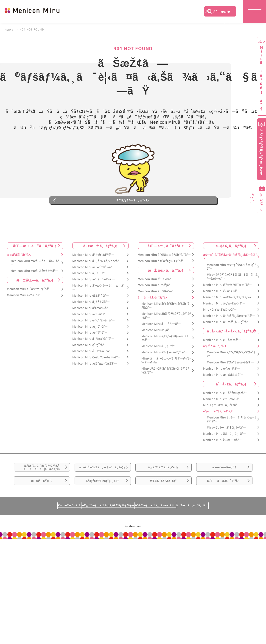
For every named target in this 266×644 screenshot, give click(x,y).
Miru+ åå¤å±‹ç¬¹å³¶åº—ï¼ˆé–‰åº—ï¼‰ (166, 380)
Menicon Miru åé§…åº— (161, 343)
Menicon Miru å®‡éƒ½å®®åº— (93, 274)
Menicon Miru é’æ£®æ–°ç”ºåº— (29, 308)
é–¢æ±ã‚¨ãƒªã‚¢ (100, 265)
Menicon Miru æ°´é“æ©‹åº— (94, 299)
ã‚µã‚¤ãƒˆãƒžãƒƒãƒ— (118, 543)
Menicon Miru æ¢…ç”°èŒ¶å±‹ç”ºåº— (231, 286)
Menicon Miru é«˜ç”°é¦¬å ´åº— (94, 339)
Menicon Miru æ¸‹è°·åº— (90, 346)
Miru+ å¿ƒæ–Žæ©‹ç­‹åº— (220, 329)
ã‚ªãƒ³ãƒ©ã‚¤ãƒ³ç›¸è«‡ (102, 515)
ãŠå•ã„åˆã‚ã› (235, 543)
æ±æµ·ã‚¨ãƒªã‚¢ (166, 289)
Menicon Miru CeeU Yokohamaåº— (96, 377)
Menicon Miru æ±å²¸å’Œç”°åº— (227, 341)
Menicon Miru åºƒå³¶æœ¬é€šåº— (230, 382)
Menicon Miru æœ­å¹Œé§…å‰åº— (35, 282)
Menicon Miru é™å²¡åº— (155, 304)
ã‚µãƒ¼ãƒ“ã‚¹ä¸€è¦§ (163, 490)
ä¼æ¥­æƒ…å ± (27, 543)
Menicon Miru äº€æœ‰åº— (91, 327)
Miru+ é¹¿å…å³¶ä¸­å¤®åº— (226, 447)
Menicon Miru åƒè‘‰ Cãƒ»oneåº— (97, 280)
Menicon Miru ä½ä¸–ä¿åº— (224, 453)
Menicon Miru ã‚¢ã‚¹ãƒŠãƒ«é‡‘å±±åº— (165, 357)
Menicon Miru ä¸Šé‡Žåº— (91, 321)
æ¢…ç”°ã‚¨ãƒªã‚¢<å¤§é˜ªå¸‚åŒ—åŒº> (230, 276)
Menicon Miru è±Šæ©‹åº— (157, 311)
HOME (9, 29)
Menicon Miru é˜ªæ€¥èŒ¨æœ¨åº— (227, 304)
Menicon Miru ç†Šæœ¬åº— (223, 418)
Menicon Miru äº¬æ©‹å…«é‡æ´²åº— (98, 307)
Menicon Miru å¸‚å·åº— (90, 292)
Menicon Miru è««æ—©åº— (222, 459)
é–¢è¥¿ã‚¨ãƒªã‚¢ (231, 265)
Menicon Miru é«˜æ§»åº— (222, 310)
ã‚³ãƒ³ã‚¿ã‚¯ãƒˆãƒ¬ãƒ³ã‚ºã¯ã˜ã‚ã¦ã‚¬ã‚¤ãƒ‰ (42, 490)
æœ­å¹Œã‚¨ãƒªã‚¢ (19, 274)
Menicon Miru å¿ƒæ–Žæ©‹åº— (224, 322)
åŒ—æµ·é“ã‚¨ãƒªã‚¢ (35, 265)
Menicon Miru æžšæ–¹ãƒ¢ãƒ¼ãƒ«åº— (229, 316)
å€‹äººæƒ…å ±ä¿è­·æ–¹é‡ (176, 543)
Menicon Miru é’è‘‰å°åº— (93, 370)
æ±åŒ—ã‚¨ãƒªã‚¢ (35, 299)
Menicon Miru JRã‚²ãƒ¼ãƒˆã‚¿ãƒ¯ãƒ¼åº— (166, 335)
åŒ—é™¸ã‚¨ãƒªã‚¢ (166, 265)
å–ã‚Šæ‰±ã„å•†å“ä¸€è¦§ (102, 492)
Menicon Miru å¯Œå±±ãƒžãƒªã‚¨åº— (164, 274)
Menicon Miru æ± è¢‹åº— (90, 333)
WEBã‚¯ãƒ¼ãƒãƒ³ (164, 515)
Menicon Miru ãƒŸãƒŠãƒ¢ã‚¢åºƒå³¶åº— (231, 374)
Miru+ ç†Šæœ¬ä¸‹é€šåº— (221, 424)
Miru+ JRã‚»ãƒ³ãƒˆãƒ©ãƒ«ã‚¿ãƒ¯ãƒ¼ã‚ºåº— (165, 390)
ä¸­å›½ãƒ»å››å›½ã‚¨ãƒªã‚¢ (231, 350)
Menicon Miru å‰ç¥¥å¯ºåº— (93, 358)
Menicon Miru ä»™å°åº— (25, 314)
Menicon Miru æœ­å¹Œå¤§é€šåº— (34, 290)
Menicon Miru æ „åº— (157, 349)
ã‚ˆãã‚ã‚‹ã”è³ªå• (224, 515)
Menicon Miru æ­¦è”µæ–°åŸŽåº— (95, 383)
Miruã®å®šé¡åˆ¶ (261, 78)
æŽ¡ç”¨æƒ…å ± (70, 543)
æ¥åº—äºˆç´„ (42, 515)
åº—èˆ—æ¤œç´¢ (218, 13)
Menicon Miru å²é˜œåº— (156, 298)
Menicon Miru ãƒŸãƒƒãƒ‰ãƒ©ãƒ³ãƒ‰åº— (165, 325)
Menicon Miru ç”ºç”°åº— (90, 364)
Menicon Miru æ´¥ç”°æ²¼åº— (94, 286)
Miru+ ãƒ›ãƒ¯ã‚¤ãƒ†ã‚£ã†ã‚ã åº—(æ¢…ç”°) (232, 296)
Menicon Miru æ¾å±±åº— (223, 394)
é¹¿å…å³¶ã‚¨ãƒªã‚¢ (218, 431)
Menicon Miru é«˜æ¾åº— (222, 388)
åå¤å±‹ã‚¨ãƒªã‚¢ (153, 317)
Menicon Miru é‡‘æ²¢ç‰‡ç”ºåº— (162, 280)
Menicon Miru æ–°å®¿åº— (90, 352)
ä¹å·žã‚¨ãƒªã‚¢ (231, 403)
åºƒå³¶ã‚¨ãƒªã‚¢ (215, 365)
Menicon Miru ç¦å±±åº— (222, 359)
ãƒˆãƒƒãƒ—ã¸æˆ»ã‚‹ (133, 216)
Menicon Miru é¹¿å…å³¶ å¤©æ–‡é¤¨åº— (232, 439)
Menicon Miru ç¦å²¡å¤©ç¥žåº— (225, 412)
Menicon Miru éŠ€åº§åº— (91, 315)
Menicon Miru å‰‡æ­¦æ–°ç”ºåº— (165, 372)
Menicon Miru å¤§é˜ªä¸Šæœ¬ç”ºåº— (229, 335)
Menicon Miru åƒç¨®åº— (159, 365)
